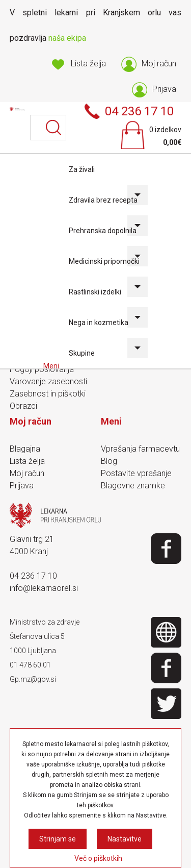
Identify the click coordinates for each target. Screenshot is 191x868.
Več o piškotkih (98, 858)
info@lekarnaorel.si (44, 588)
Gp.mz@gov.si (33, 679)
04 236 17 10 (33, 576)
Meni (52, 366)
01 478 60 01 (30, 665)
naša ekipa (67, 38)
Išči (53, 128)
